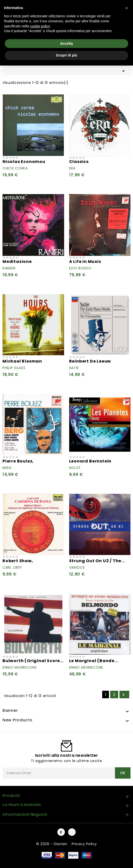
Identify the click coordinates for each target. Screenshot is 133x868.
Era (72, 168)
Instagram (72, 832)
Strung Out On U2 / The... (97, 561)
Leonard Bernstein (90, 461)
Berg (7, 468)
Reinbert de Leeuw (90, 361)
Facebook (61, 832)
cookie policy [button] (40, 26)
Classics (79, 162)
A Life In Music (85, 262)
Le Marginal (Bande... (94, 661)
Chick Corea (15, 168)
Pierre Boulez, (18, 461)
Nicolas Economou (24, 162)
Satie (74, 368)
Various (77, 567)
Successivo (123, 695)
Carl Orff (12, 567)
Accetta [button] (66, 43)
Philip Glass (14, 368)
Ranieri (9, 268)
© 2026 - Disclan (52, 844)
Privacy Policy (84, 844)
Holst (75, 468)
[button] (126, 8)
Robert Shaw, (18, 561)
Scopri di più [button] (66, 55)
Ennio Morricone (20, 667)
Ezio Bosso (80, 268)
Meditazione (17, 262)
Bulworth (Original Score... (33, 661)
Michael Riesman (22, 361)
